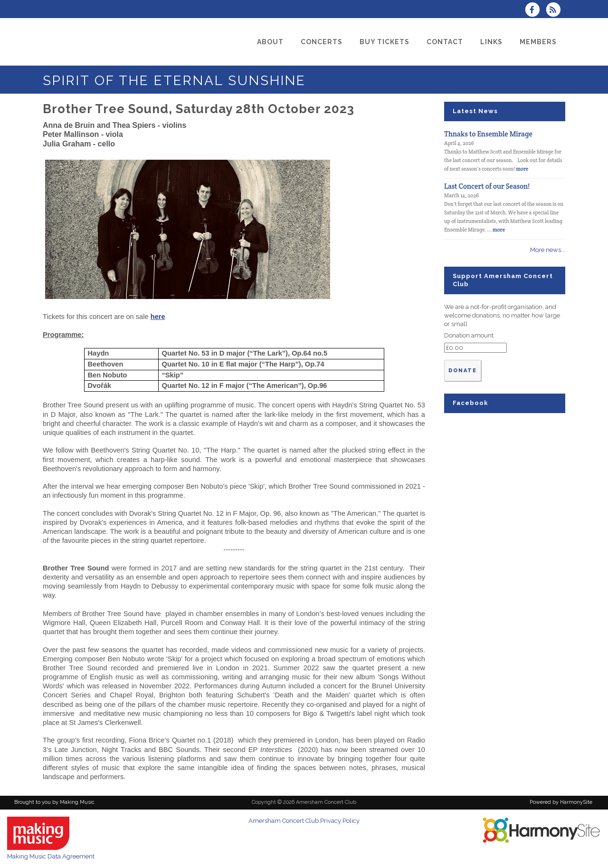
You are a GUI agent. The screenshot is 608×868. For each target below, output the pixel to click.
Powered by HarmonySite (561, 802)
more (522, 169)
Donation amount (469, 335)
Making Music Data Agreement (51, 856)
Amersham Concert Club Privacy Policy (304, 821)
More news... (548, 250)
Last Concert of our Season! (487, 186)
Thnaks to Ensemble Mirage (488, 134)
